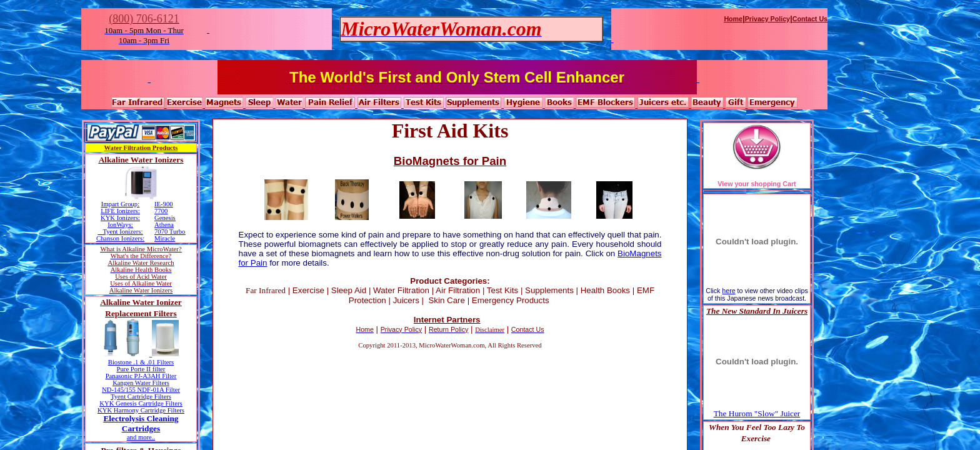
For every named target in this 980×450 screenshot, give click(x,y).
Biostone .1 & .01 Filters (141, 362)
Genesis (165, 218)
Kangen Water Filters (141, 383)
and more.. (141, 437)
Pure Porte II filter (141, 369)
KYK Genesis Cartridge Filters (141, 403)
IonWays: (120, 225)
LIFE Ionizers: (120, 211)
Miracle (165, 238)
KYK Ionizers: (120, 218)
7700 (161, 211)
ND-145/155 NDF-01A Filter (141, 390)
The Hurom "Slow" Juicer (757, 413)
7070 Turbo (170, 232)
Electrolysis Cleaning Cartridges (141, 423)
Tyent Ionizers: (122, 232)
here (728, 291)
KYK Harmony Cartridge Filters (141, 410)
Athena (164, 225)
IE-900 (164, 204)
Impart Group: (120, 204)
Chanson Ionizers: (120, 238)
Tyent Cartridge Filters (141, 397)
